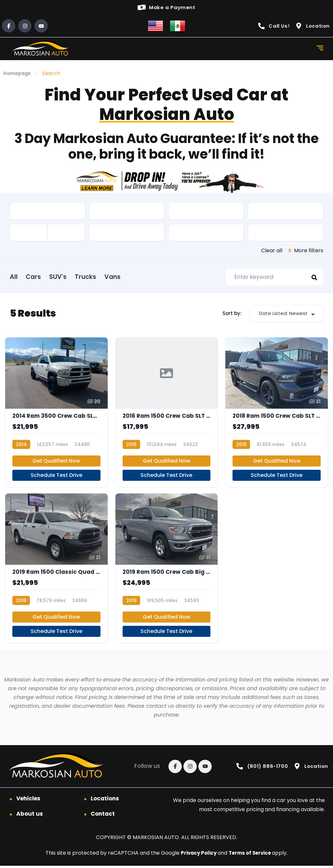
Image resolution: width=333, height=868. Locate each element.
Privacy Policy (198, 855)
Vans (145, 277)
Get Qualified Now (56, 463)
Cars (41, 277)
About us (30, 816)
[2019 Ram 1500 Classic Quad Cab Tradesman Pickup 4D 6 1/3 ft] (56, 570)
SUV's (74, 277)
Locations (105, 801)
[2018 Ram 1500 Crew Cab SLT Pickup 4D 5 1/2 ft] (277, 414)
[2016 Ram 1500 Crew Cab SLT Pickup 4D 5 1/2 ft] (167, 414)
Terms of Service (252, 855)
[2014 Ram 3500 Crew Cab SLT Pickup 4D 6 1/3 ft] (56, 414)
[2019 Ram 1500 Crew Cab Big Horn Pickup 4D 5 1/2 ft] (167, 570)
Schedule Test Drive (56, 477)
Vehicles (28, 801)
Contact (103, 816)
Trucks (110, 277)
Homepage (19, 74)
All (14, 277)
